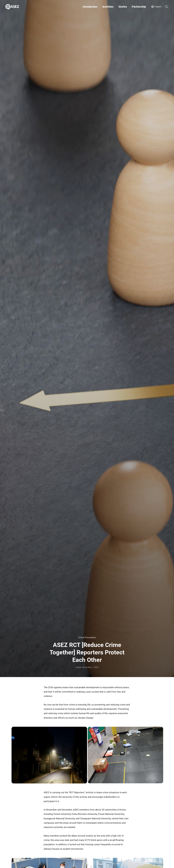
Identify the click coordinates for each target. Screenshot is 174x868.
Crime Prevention (87, 637)
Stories (123, 7)
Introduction (90, 7)
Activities (108, 7)
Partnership (139, 7)
